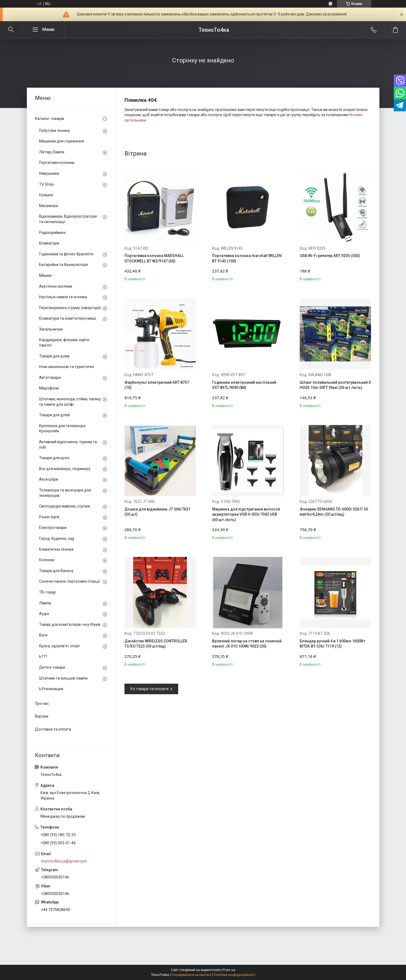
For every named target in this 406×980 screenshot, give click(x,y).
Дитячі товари (52, 667)
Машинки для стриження (62, 141)
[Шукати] (11, 30)
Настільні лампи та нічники (63, 297)
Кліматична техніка (56, 549)
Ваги (43, 635)
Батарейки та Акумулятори (63, 265)
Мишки (45, 275)
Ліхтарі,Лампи (52, 152)
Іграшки (46, 195)
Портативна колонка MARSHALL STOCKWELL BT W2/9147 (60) (154, 258)
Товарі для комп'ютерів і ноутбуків (70, 624)
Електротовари (53, 528)
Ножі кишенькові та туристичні (66, 367)
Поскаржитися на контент (191, 975)
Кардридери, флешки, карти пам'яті (64, 342)
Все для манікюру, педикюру (65, 469)
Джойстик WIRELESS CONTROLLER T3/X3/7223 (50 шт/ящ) (156, 644)
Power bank (49, 517)
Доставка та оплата (53, 729)
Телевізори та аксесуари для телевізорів (65, 493)
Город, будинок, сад (57, 538)
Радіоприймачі (52, 233)
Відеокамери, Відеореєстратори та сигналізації (68, 219)
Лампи (45, 603)
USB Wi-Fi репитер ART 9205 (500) (330, 256)
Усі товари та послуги (149, 689)
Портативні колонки (57, 163)
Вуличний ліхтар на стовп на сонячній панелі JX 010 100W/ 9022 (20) (247, 644)
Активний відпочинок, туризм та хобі (68, 445)
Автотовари (50, 378)
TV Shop (46, 184)
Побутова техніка (54, 131)
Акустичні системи (56, 286)
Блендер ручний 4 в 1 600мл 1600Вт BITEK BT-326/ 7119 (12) (332, 644)
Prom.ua (229, 970)
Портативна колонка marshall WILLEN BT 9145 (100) (247, 258)
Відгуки (42, 716)
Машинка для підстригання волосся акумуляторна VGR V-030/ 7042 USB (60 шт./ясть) (246, 514)
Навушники (49, 173)
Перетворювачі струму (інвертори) (70, 308)
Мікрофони (49, 388)
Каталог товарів (49, 119)
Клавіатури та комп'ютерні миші (68, 318)
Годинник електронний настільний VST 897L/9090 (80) (244, 385)
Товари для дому (54, 356)
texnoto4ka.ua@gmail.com (64, 861)
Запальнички (51, 329)
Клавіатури (49, 243)
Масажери (49, 206)
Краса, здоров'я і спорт (60, 646)
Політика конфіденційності (234, 975)
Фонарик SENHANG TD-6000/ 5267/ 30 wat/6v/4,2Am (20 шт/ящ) (334, 512)
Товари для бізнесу (56, 571)
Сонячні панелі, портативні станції (70, 581)
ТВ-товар (47, 592)
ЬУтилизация (51, 689)
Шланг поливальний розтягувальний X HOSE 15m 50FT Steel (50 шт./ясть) (335, 385)
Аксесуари (49, 479)
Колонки (47, 560)
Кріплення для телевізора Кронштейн (62, 429)
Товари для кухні (54, 458)
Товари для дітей (54, 415)
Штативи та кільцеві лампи (63, 678)
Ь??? (43, 656)
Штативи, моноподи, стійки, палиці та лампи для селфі (70, 402)
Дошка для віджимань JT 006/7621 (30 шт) (157, 512)
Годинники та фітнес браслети (66, 254)
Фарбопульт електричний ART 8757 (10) (157, 385)
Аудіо (44, 614)
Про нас (42, 703)
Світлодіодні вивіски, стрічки (65, 506)
